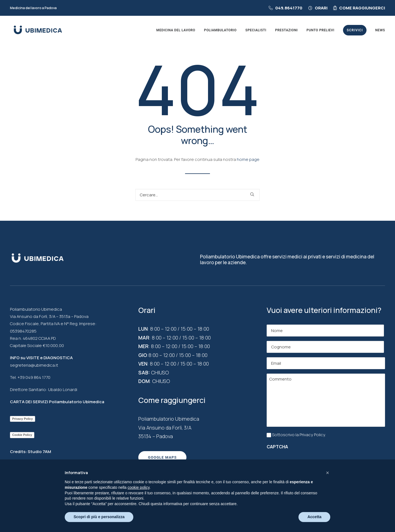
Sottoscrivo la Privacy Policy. (299, 435)
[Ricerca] (197, 195)
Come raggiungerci (362, 8)
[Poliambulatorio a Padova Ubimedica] (38, 30)
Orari (321, 8)
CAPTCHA (277, 447)
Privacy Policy (23, 419)
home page (248, 159)
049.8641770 (289, 8)
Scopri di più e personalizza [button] (99, 517)
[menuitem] (287, 8)
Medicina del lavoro (176, 30)
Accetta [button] (314, 517)
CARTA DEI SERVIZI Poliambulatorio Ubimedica (57, 402)
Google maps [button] (162, 457)
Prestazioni (287, 30)
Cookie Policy (22, 435)
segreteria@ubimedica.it (34, 365)
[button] (252, 194)
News (380, 30)
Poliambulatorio (220, 30)
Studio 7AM (39, 452)
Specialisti (256, 30)
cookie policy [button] (138, 487)
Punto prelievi (320, 30)
